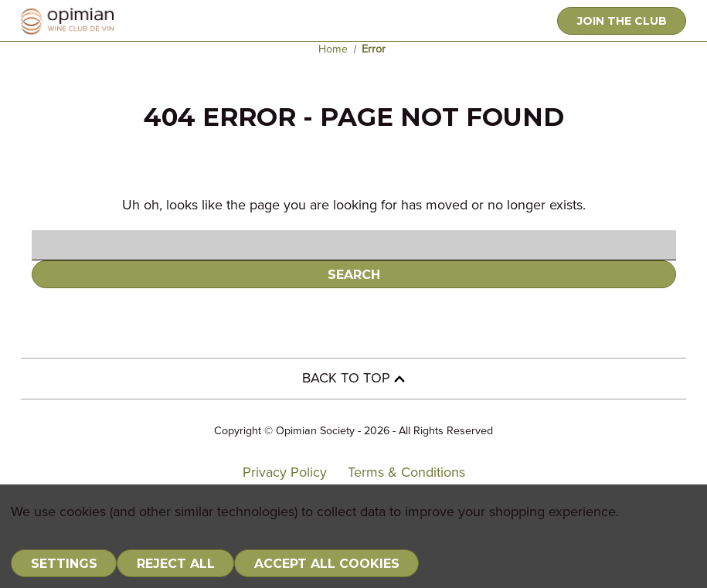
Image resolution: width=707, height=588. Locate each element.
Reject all (176, 564)
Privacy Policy (285, 473)
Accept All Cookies (327, 564)
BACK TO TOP (353, 379)
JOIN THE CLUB (622, 21)
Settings (64, 564)
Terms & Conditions (406, 473)
